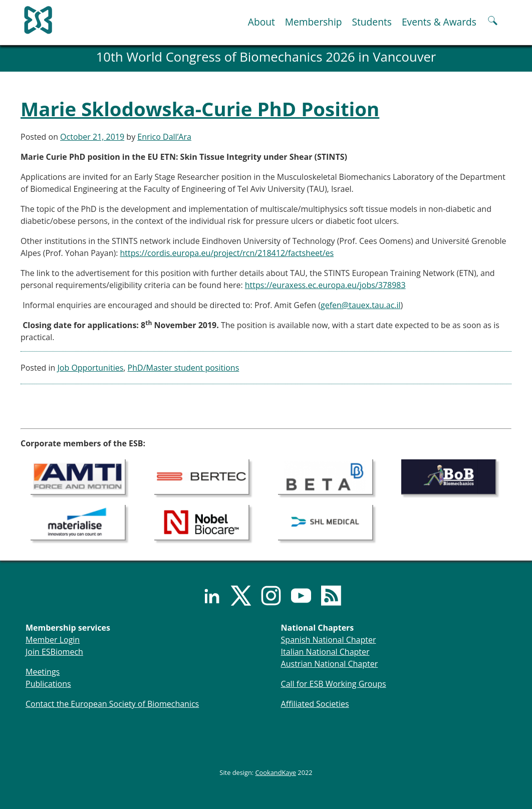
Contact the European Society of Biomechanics (112, 704)
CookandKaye (276, 772)
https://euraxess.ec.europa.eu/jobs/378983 (325, 285)
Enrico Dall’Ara (164, 137)
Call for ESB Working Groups (334, 684)
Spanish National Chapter (329, 640)
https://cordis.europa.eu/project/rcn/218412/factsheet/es (227, 253)
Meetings (43, 672)
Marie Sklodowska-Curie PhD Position (200, 109)
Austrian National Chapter (330, 664)
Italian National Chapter (325, 652)
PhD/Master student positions (184, 368)
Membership (314, 22)
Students (371, 22)
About (261, 22)
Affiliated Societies (315, 704)
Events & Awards (439, 22)
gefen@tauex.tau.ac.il (361, 305)
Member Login (53, 640)
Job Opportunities (91, 368)
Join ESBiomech (54, 652)
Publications (48, 684)
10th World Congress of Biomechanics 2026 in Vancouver (266, 57)
